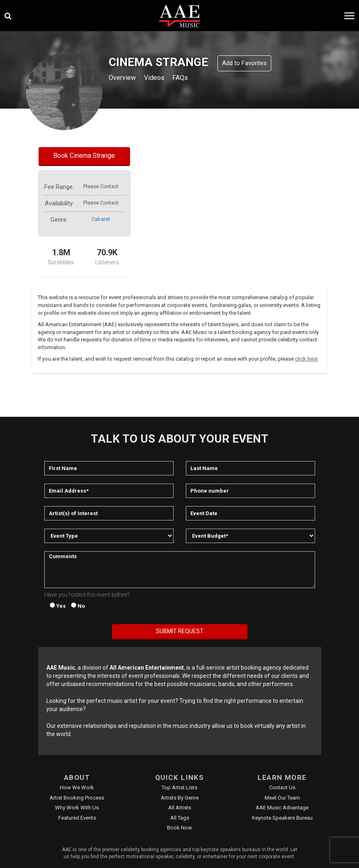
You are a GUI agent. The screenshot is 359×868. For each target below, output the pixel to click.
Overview (124, 78)
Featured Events (77, 818)
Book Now (179, 828)
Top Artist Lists (179, 787)
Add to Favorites (244, 63)
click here (306, 359)
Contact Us (282, 787)
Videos (160, 78)
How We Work (77, 787)
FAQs (189, 78)
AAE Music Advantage (282, 808)
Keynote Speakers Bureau (282, 818)
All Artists (180, 808)
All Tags (180, 818)
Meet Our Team (282, 798)
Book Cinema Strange (84, 156)
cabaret (101, 219)
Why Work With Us (77, 808)
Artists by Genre (180, 798)
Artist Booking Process (77, 798)
